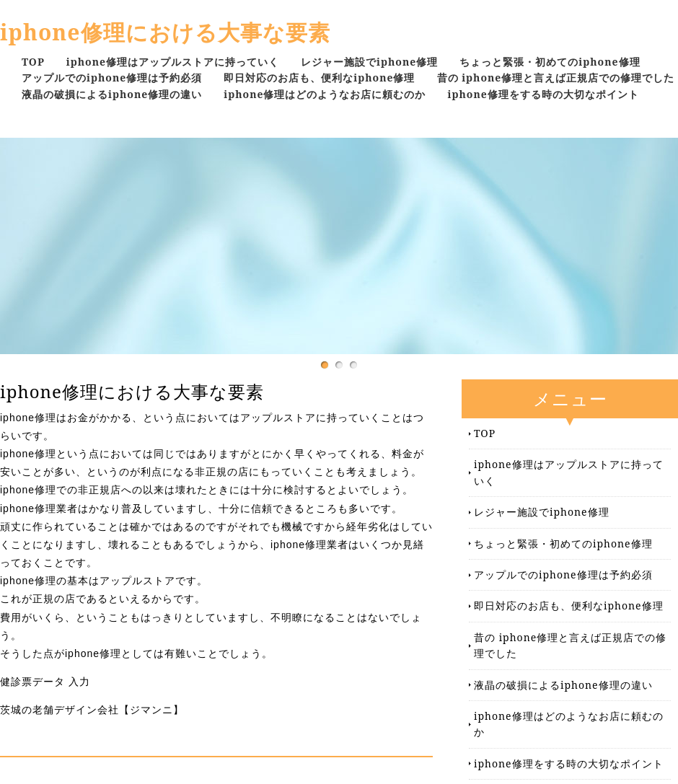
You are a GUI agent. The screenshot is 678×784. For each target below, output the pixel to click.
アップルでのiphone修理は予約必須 (112, 78)
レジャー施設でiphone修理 (369, 62)
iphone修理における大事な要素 (165, 32)
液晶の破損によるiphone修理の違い (112, 94)
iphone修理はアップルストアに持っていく (173, 62)
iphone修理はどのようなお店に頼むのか (325, 94)
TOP (33, 62)
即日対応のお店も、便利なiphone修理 (319, 78)
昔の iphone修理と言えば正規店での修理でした (556, 78)
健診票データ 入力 (45, 682)
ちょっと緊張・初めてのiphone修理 (550, 62)
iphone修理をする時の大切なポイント (543, 94)
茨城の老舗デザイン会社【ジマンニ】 (92, 710)
